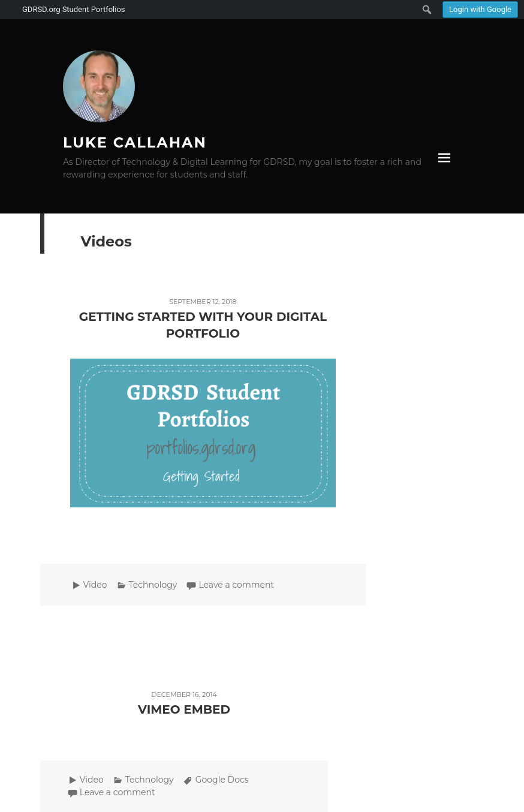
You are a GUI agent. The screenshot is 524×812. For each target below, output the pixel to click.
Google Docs (222, 780)
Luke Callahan (135, 142)
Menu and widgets (444, 158)
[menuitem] (480, 10)
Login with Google (480, 9)
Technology (153, 585)
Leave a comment (236, 585)
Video (95, 585)
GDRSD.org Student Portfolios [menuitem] (74, 9)
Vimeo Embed (184, 709)
